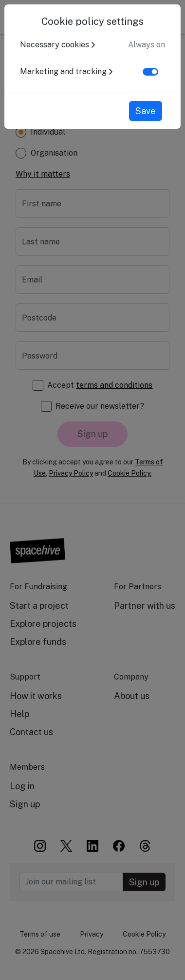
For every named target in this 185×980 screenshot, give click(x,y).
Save (146, 111)
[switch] (150, 72)
